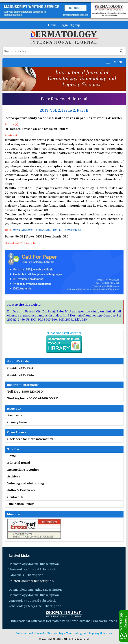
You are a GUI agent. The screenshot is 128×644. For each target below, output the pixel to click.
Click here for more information (30, 439)
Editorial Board (19, 463)
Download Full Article (20, 243)
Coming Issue (17, 422)
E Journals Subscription (26, 575)
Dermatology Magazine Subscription (35, 590)
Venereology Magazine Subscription (35, 606)
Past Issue (15, 415)
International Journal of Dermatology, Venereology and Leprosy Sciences (64, 633)
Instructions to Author (23, 470)
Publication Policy (20, 504)
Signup (75, 25)
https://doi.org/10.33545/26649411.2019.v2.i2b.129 (47, 230)
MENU (114, 62)
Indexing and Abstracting (26, 483)
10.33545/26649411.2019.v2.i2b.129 (62, 320)
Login (64, 25)
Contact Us (15, 497)
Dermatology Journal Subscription (34, 564)
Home (52, 25)
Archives (14, 476)
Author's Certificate (21, 490)
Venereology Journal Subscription (33, 569)
